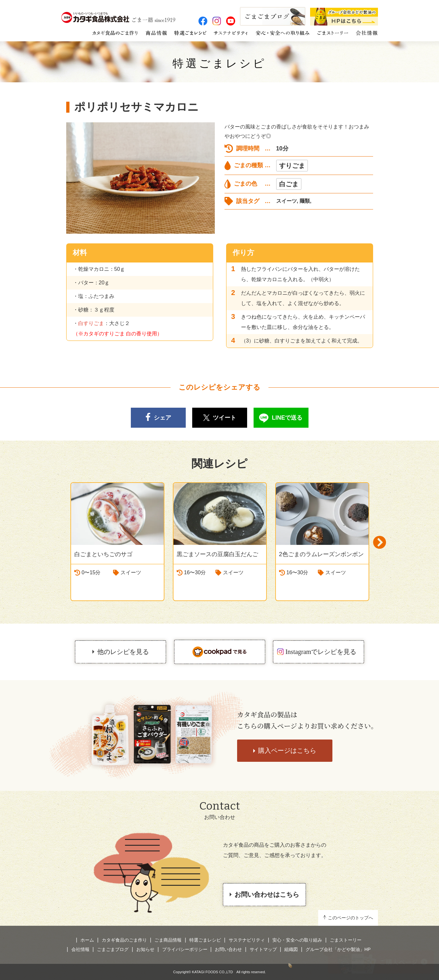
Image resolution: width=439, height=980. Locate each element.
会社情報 (80, 949)
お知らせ (145, 949)
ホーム (87, 940)
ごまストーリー (346, 940)
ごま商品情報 (168, 940)
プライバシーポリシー (185, 949)
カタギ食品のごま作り (124, 940)
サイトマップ (263, 949)
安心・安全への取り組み (297, 940)
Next (380, 542)
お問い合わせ (228, 949)
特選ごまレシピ (220, 63)
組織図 (291, 949)
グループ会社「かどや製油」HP (338, 949)
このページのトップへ (350, 918)
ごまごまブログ (113, 949)
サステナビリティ (247, 940)
